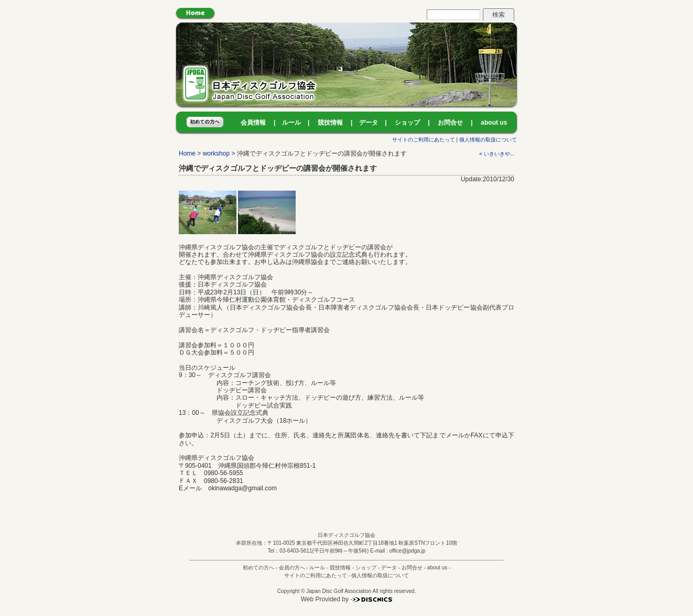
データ (369, 123)
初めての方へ (258, 568)
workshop (216, 153)
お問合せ (450, 123)
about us (494, 123)
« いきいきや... (497, 154)
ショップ (407, 123)
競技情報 (330, 123)
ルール (291, 123)
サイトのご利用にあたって (424, 140)
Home (187, 153)
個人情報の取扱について (488, 140)
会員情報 (253, 123)
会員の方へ (292, 568)
